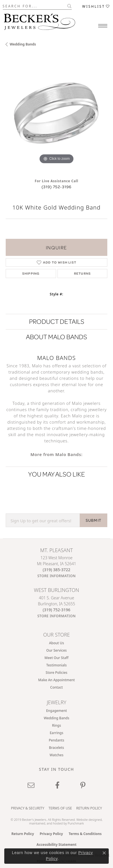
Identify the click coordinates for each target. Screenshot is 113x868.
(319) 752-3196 (57, 187)
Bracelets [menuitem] (56, 748)
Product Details (57, 321)
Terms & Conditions (85, 834)
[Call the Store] (56, 570)
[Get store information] (56, 576)
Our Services (57, 650)
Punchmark (76, 823)
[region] (56, 115)
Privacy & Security (28, 808)
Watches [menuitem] (56, 755)
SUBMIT (94, 520)
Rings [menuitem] (57, 725)
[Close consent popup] (104, 853)
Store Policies (56, 673)
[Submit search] (70, 6)
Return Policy (89, 808)
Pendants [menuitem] (57, 740)
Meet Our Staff (56, 658)
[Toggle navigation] (103, 26)
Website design (87, 820)
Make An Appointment (56, 680)
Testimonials (57, 665)
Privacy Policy (51, 834)
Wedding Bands (23, 44)
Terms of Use (60, 808)
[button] (96, 6)
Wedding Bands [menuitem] (57, 718)
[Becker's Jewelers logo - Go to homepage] (40, 20)
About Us (56, 643)
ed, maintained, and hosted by (66, 821)
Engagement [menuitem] (56, 711)
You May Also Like (57, 474)
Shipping (31, 273)
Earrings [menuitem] (57, 733)
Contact (56, 687)
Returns (82, 273)
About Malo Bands (56, 337)
